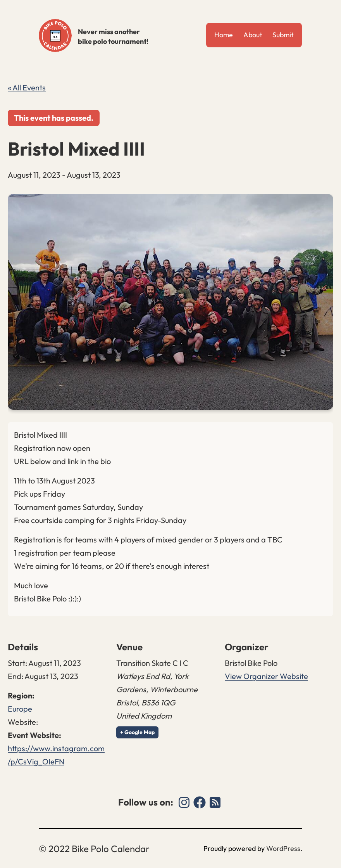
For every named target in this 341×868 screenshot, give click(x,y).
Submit (283, 35)
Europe (20, 709)
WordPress (283, 848)
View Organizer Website (266, 676)
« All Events (27, 87)
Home (224, 35)
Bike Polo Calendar (55, 36)
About (253, 35)
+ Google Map (137, 732)
